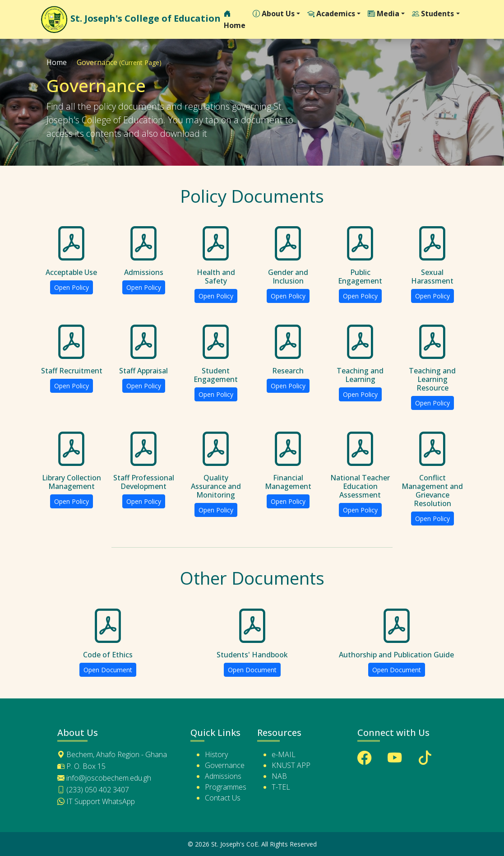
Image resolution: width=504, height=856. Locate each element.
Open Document (108, 670)
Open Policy (72, 287)
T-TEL (281, 787)
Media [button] (384, 14)
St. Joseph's (127, 19)
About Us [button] (274, 14)
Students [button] (433, 14)
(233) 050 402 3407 (93, 790)
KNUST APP (291, 765)
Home (235, 20)
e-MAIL (284, 754)
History (216, 754)
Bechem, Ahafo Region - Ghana (112, 754)
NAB (279, 776)
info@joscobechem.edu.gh (104, 778)
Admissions (223, 776)
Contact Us (223, 798)
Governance (225, 765)
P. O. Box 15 (81, 766)
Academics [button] (331, 14)
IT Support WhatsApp (96, 801)
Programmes (226, 787)
